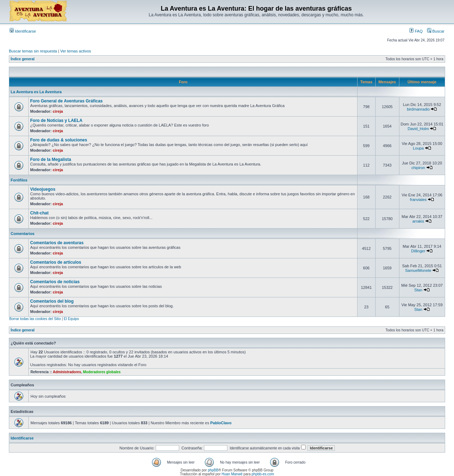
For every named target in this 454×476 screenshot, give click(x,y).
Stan (418, 290)
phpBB (213, 470)
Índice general (23, 59)
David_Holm (418, 129)
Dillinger (418, 251)
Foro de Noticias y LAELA (56, 121)
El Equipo (71, 319)
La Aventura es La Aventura (36, 92)
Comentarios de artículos (56, 262)
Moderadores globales (102, 372)
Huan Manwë (232, 474)
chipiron (418, 168)
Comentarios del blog (52, 301)
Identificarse (23, 31)
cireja (58, 111)
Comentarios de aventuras (57, 243)
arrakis (418, 221)
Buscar (436, 31)
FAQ (416, 31)
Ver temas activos (76, 51)
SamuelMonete (418, 270)
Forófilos (19, 180)
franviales (418, 200)
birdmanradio (418, 109)
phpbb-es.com (263, 474)
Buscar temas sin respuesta (33, 51)
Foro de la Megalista (51, 159)
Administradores (67, 372)
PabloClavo (221, 423)
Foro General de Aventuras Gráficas (67, 101)
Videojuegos (43, 189)
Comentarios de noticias (55, 282)
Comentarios (23, 234)
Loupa (418, 148)
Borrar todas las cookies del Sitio (35, 319)
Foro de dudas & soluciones (59, 140)
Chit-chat (39, 213)
